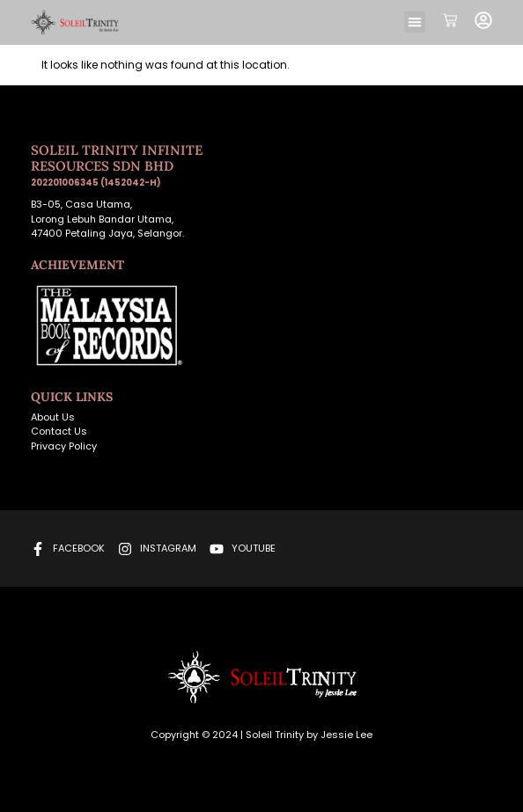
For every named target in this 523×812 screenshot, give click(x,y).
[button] (415, 22)
